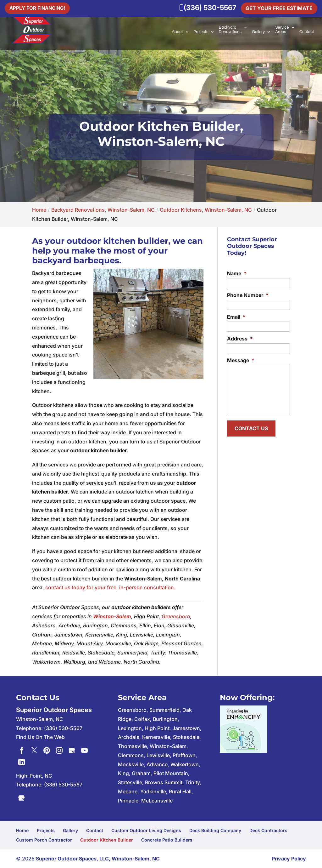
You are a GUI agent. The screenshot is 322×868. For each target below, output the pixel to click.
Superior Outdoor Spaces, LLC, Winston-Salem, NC (98, 859)
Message (241, 360)
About (177, 32)
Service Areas (282, 30)
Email (236, 317)
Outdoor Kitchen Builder (107, 840)
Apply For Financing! (39, 8)
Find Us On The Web (40, 737)
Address (240, 339)
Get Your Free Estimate (279, 8)
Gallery (258, 32)
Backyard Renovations (230, 30)
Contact (307, 32)
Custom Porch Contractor (44, 840)
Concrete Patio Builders (167, 840)
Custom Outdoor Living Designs (146, 830)
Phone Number (248, 295)
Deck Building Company (215, 830)
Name (237, 273)
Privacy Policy (289, 859)
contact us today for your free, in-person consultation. (110, 587)
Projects (201, 32)
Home (22, 830)
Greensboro (176, 616)
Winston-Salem (112, 616)
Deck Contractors (268, 830)
